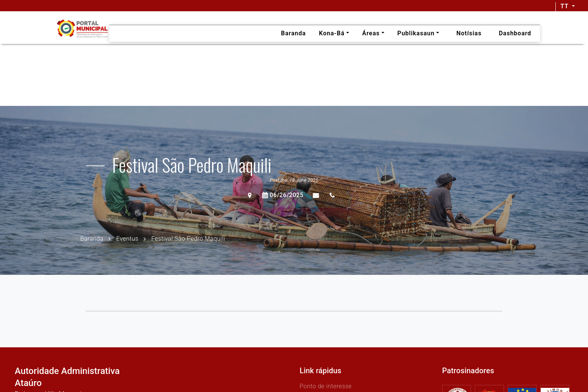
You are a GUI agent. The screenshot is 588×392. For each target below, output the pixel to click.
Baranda (92, 238)
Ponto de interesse (326, 386)
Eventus (127, 238)
